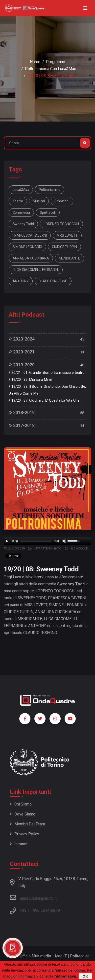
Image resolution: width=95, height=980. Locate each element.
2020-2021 (22, 352)
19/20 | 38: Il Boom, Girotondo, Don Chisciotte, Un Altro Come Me (47, 390)
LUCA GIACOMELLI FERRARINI (36, 270)
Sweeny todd (23, 224)
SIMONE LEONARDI (27, 247)
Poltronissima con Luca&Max (50, 69)
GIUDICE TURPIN (64, 247)
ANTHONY (21, 281)
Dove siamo (23, 814)
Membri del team (27, 824)
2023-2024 (22, 339)
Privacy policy (24, 834)
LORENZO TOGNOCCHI (61, 224)
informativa (66, 976)
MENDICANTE (70, 258)
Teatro (18, 201)
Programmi (56, 62)
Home (35, 62)
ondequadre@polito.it (33, 897)
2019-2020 (22, 365)
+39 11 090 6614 (35, 910)
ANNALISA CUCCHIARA (31, 258)
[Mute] (64, 541)
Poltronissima (50, 190)
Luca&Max (21, 190)
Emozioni (62, 201)
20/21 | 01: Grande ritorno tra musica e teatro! (47, 373)
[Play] (7, 541)
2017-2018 (22, 425)
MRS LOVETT (67, 235)
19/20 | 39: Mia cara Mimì (30, 380)
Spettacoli (48, 213)
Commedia (21, 213)
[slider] (36, 541)
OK (85, 976)
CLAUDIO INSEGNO (53, 281)
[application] (47, 541)
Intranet (19, 844)
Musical (39, 201)
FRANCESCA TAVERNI (30, 235)
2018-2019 (22, 412)
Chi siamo (21, 804)
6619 (55, 910)
